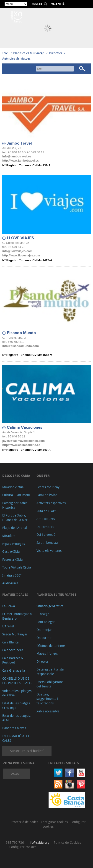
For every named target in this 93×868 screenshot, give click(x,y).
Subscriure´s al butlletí (27, 751)
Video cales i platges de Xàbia (17, 693)
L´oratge (43, 614)
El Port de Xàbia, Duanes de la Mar (15, 518)
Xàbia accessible (48, 711)
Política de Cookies (67, 842)
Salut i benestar (48, 542)
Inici (5, 53)
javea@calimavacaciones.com (23, 441)
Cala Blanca (10, 642)
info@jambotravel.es (17, 156)
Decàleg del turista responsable (50, 672)
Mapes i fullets (47, 653)
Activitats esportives (51, 503)
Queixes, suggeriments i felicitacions (47, 699)
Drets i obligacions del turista (50, 684)
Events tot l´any (48, 487)
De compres (45, 527)
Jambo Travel (19, 143)
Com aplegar (46, 622)
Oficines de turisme (51, 646)
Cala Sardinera (13, 650)
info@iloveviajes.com (17, 251)
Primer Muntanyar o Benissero (17, 616)
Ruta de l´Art (46, 511)
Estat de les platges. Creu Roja (17, 705)
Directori (56, 53)
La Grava (9, 606)
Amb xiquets (46, 519)
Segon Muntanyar (15, 634)
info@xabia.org (38, 842)
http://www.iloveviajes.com (21, 255)
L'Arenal (8, 626)
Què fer (43, 476)
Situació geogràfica (50, 606)
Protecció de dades (25, 822)
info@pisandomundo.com (21, 346)
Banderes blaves (14, 728)
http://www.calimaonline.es (21, 445)
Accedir (17, 773)
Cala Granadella (14, 670)
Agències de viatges (16, 58)
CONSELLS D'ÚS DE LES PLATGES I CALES (17, 681)
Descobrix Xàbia (16, 476)
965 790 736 (15, 842)
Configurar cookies (55, 822)
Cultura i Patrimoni (16, 495)
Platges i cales (15, 595)
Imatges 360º (12, 575)
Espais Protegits (14, 544)
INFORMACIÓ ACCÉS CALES (17, 738)
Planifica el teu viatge (29, 53)
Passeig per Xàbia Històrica (15, 505)
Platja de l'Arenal (15, 528)
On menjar (44, 630)
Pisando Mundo (21, 333)
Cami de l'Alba (47, 495)
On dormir (44, 638)
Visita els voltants (49, 551)
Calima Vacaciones (25, 428)
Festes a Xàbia (12, 559)
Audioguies (10, 583)
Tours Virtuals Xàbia (17, 567)
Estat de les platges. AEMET (17, 718)
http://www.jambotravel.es (21, 161)
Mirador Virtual (13, 487)
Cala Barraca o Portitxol (13, 660)
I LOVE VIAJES (20, 238)
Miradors (9, 536)
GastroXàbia (11, 551)
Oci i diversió (46, 534)
